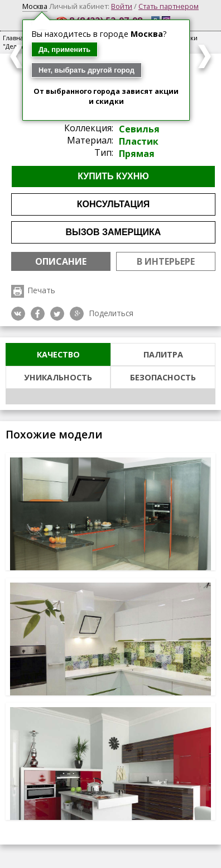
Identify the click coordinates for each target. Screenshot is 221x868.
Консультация (114, 204)
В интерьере (166, 261)
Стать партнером (169, 6)
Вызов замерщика (114, 232)
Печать (42, 290)
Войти (122, 6)
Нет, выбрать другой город (87, 70)
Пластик (139, 141)
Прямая (137, 154)
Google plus (77, 314)
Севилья (139, 129)
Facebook (38, 314)
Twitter (57, 314)
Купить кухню (113, 176)
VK (18, 314)
